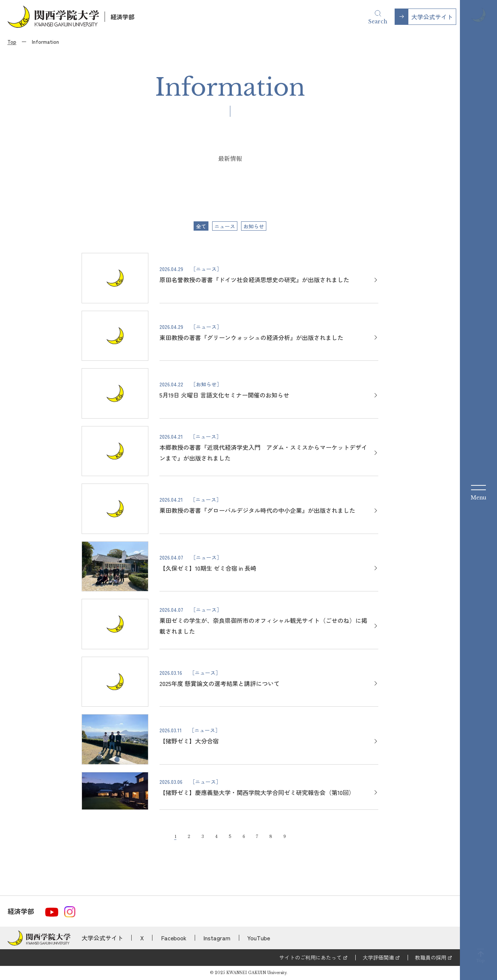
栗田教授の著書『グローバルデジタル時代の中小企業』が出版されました (257, 510)
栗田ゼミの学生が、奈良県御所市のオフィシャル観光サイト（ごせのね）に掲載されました (263, 626)
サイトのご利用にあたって (310, 957)
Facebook (174, 938)
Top (12, 42)
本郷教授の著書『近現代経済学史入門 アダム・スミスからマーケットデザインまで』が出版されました (263, 453)
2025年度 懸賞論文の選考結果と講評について (220, 683)
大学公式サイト (432, 17)
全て (201, 226)
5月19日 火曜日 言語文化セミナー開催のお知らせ (224, 395)
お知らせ (254, 226)
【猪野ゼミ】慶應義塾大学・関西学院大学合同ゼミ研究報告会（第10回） (257, 792)
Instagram (217, 938)
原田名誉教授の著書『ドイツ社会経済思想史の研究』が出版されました (254, 280)
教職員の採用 (431, 957)
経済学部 (122, 17)
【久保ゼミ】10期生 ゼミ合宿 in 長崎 (208, 568)
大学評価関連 (378, 957)
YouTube (259, 938)
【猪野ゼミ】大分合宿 (189, 741)
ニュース (225, 226)
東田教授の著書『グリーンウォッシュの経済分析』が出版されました (251, 337)
